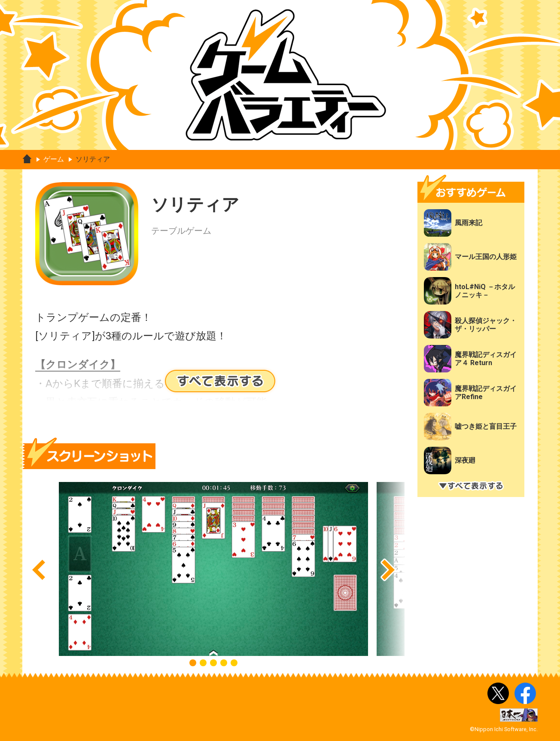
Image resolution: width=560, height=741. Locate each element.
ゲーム (54, 159)
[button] (39, 570)
